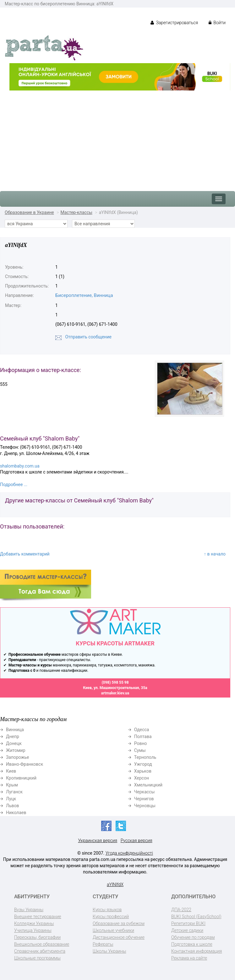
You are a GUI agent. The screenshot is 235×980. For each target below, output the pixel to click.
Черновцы (145, 806)
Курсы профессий (111, 917)
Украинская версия (98, 840)
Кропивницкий (21, 778)
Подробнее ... (14, 485)
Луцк (11, 799)
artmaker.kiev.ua (115, 693)
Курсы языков (107, 910)
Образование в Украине (29, 212)
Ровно (141, 743)
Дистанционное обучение (119, 937)
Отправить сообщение (88, 337)
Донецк (14, 743)
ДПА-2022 (181, 910)
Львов (13, 806)
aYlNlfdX (115, 884)
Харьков (143, 771)
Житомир (16, 750)
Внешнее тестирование (38, 917)
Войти (217, 23)
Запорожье (17, 757)
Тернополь (145, 757)
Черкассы (145, 792)
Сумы (140, 750)
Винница (15, 730)
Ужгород (143, 764)
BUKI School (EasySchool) (196, 917)
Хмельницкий (148, 785)
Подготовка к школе (192, 944)
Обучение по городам (193, 937)
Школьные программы (37, 958)
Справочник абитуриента (40, 951)
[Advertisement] (117, 138)
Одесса (142, 730)
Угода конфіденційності (129, 853)
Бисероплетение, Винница (84, 295)
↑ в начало (215, 554)
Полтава (143, 736)
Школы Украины (109, 951)
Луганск (14, 792)
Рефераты (103, 944)
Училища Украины (33, 930)
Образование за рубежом (119, 923)
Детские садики (187, 930)
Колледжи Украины (34, 923)
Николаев (16, 813)
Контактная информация (197, 951)
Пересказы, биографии (37, 937)
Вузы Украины (29, 910)
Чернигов (144, 799)
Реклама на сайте (189, 958)
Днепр (13, 736)
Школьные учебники (113, 930)
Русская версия (137, 840)
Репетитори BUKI (188, 923)
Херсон (142, 778)
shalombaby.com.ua (20, 466)
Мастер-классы (77, 212)
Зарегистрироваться (174, 23)
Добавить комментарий (25, 554)
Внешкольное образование (42, 944)
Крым (12, 785)
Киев (11, 771)
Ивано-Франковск (25, 764)
